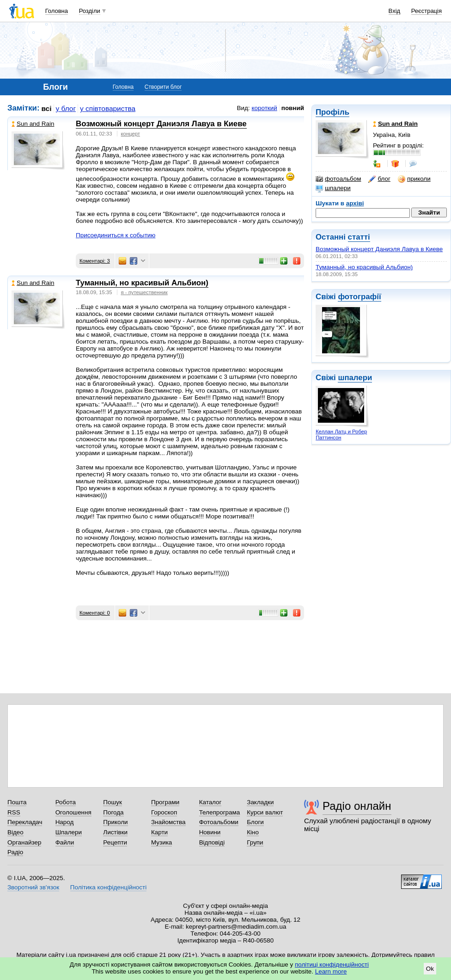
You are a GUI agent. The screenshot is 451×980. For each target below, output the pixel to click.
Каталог (210, 802)
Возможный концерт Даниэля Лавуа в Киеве (379, 249)
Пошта (17, 802)
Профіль (332, 112)
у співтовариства (108, 108)
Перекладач (25, 822)
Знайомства (168, 822)
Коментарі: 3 (95, 261)
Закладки (260, 802)
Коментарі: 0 (95, 613)
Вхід (395, 11)
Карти (159, 832)
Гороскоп (164, 812)
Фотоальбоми (219, 822)
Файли (65, 842)
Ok (430, 969)
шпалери (333, 188)
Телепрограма (220, 812)
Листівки (115, 832)
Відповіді (212, 842)
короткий (265, 108)
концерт (131, 134)
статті (359, 237)
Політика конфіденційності (108, 887)
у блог (66, 108)
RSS (14, 812)
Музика (162, 842)
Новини (210, 832)
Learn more (331, 971)
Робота (66, 802)
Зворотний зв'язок (33, 887)
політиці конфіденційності (332, 965)
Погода (113, 812)
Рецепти (115, 842)
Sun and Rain (33, 124)
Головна (57, 11)
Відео (15, 832)
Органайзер (24, 842)
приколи (414, 179)
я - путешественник (144, 292)
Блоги (255, 822)
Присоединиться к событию (116, 235)
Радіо (15, 852)
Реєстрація (427, 11)
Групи (255, 842)
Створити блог (163, 87)
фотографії (359, 297)
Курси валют (265, 812)
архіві (355, 203)
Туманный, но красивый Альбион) (364, 267)
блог (379, 179)
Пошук (113, 802)
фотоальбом (338, 179)
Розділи (90, 11)
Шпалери (69, 832)
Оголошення (73, 812)
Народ (65, 822)
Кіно (253, 832)
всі (47, 108)
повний (293, 108)
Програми (165, 802)
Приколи (115, 822)
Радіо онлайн (357, 806)
